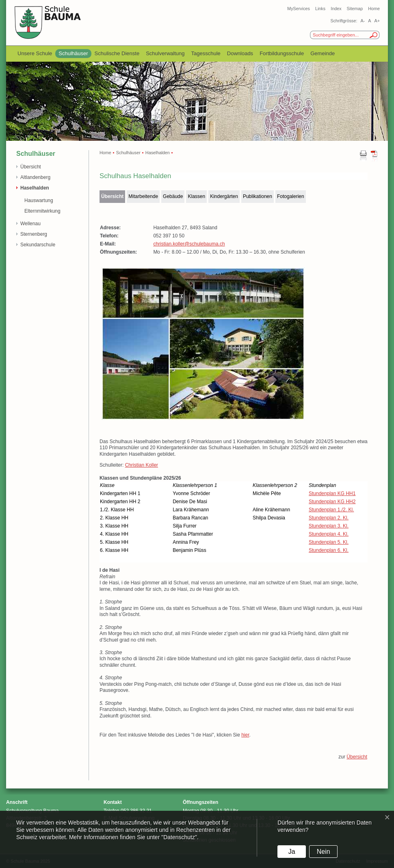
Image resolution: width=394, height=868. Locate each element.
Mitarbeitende (143, 196)
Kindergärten (224, 196)
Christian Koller (142, 465)
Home (374, 9)
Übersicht (31, 167)
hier (245, 735)
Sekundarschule (38, 245)
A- (363, 21)
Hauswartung (39, 200)
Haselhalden (35, 188)
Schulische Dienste (117, 53)
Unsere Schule (35, 53)
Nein (324, 852)
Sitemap (355, 9)
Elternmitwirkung (42, 211)
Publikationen (258, 196)
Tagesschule (206, 53)
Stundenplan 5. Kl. (329, 542)
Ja (292, 852)
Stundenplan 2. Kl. (329, 518)
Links (320, 9)
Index (336, 9)
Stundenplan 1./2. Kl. (331, 510)
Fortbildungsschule (282, 53)
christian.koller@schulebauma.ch (189, 244)
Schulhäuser (73, 53)
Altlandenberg (35, 177)
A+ (377, 21)
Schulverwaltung (165, 53)
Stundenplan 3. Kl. (329, 526)
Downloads (240, 53)
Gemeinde (323, 53)
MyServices (299, 9)
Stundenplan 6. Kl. (329, 550)
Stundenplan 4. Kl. (329, 534)
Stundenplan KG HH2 (332, 502)
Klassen (196, 196)
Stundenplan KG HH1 (332, 493)
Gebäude (173, 196)
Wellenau (30, 224)
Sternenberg (34, 234)
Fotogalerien (291, 196)
